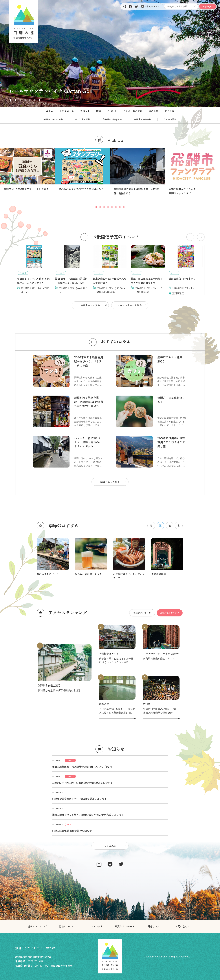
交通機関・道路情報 (112, 119)
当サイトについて (37, 926)
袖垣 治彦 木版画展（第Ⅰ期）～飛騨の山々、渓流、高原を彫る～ (72, 283)
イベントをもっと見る (130, 305)
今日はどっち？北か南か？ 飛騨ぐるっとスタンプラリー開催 (33, 283)
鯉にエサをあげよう (48, 574)
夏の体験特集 (159, 574)
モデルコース (67, 111)
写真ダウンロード (125, 926)
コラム (50, 111)
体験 (98, 111)
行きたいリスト (150, 6)
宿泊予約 (153, 111)
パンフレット (95, 926)
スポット (85, 111)
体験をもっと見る (90, 305)
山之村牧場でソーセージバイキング (129, 576)
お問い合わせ (183, 926)
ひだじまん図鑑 (83, 119)
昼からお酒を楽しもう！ (88, 574)
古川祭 (147, 704)
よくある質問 (170, 119)
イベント (112, 111)
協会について (66, 926)
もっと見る (110, 846)
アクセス (169, 111)
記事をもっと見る (110, 482)
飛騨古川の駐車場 (143, 119)
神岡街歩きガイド (109, 653)
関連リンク (154, 926)
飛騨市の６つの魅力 (53, 119)
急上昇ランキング (142, 613)
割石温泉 (104, 704)
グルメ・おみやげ (133, 111)
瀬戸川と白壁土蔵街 (49, 685)
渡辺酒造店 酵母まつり (182, 278)
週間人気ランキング (170, 613)
